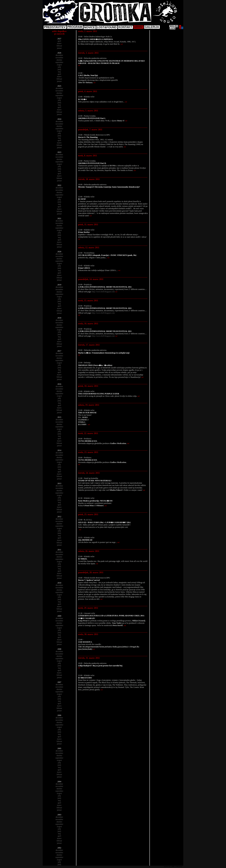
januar (59, 48)
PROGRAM (75, 27)
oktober (59, 60)
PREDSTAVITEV (55, 27)
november (59, 58)
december (59, 55)
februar (59, 46)
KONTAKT (125, 27)
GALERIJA (152, 27)
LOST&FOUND (107, 27)
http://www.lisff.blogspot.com (103, 292)
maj (59, 72)
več (122, 44)
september (59, 62)
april (59, 41)
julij (59, 67)
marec (59, 43)
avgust (59, 65)
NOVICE (89, 27)
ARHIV (138, 27)
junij (59, 69)
